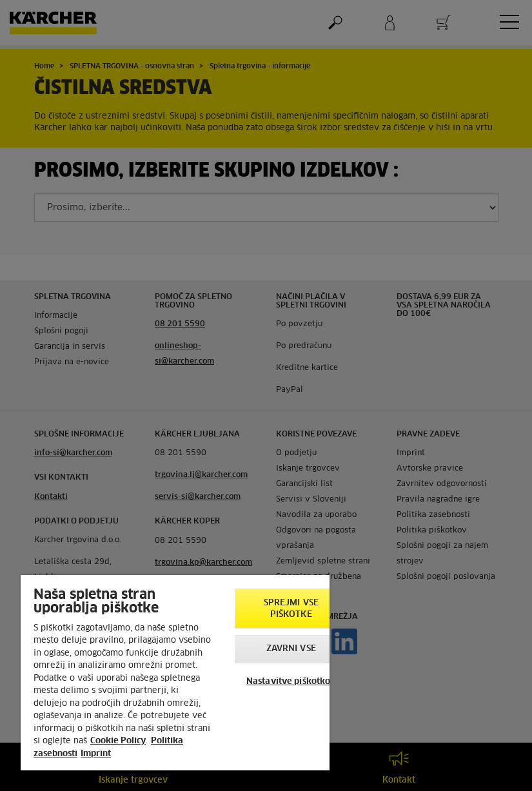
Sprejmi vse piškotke (291, 609)
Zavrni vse (291, 649)
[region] (175, 673)
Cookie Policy (118, 741)
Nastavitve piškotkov (291, 682)
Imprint (96, 754)
